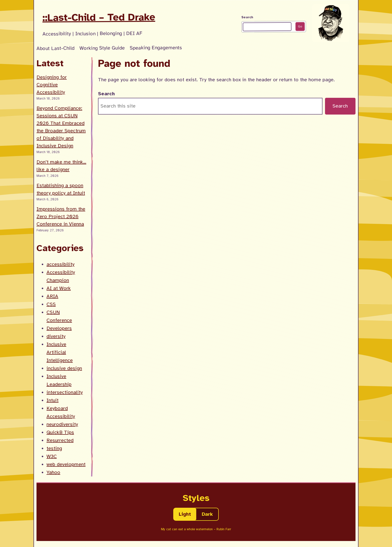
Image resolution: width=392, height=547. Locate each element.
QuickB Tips (60, 432)
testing (54, 448)
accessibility (60, 264)
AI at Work (59, 288)
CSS (51, 304)
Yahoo (53, 472)
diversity (56, 336)
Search (247, 17)
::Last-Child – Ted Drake (99, 17)
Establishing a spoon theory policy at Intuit (61, 189)
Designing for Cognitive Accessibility (52, 85)
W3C (52, 456)
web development (66, 464)
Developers (59, 328)
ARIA (52, 296)
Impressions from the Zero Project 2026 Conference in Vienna (61, 216)
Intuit (52, 400)
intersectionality (65, 392)
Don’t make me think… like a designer (61, 166)
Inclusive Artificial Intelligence (60, 352)
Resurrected (60, 440)
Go (300, 27)
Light (185, 514)
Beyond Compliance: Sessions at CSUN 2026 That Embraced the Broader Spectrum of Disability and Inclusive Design (61, 127)
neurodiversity (62, 424)
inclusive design (64, 368)
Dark (207, 514)
